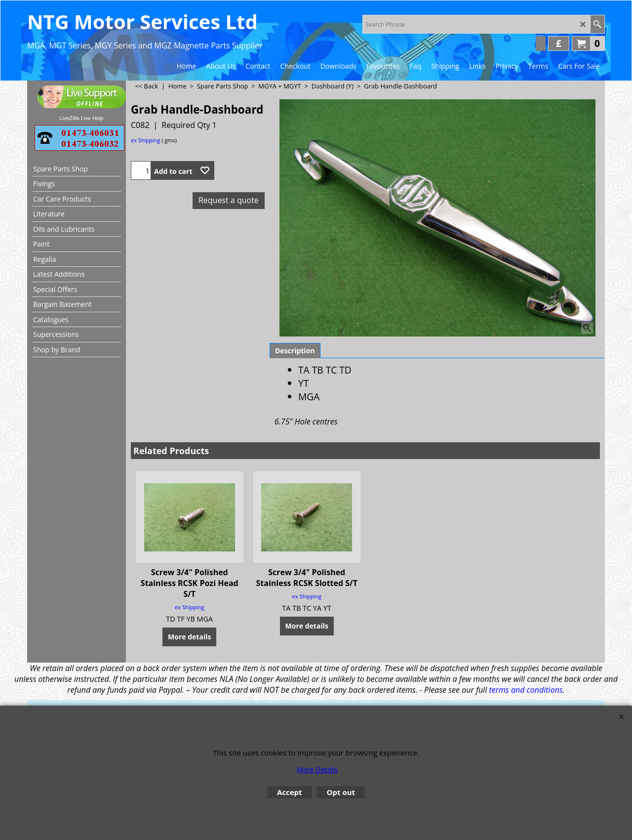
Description (295, 351)
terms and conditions (526, 690)
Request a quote (229, 200)
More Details (317, 770)
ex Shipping (145, 140)
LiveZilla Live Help (81, 118)
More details (189, 637)
